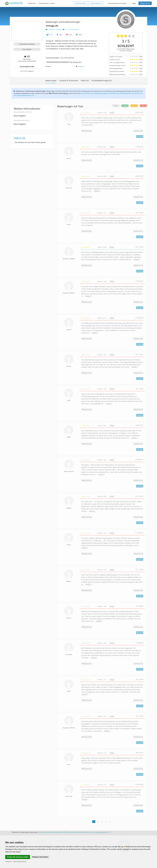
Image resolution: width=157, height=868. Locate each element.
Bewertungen (51, 80)
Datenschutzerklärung (20, 862)
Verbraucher (81, 3)
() (138, 131)
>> (110, 822)
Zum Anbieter (27, 49)
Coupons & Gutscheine (69, 80)
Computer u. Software (54, 29)
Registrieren (145, 3)
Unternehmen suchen (47, 3)
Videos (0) (85, 80)
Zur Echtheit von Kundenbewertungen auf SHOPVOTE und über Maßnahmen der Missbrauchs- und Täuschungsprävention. (74, 832)
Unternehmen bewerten (27, 44)
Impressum (9, 862)
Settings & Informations (40, 857)
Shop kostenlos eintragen (117, 3)
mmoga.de (80, 66)
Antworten (140, 137)
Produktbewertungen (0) (101, 80)
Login (134, 3)
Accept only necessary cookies (18, 857)
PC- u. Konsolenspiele (71, 29)
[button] (50, 35)
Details (112, 113)
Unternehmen (96, 3)
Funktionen (32, 3)
